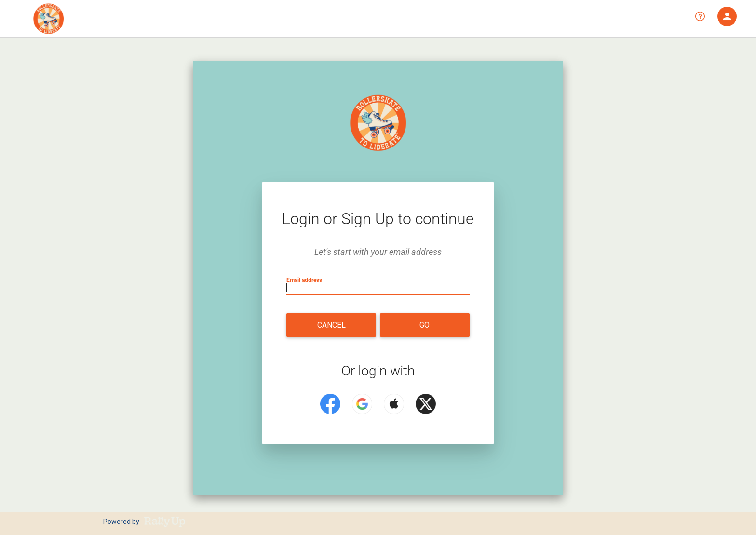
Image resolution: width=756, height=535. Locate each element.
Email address (306, 279)
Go (425, 325)
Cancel (331, 325)
